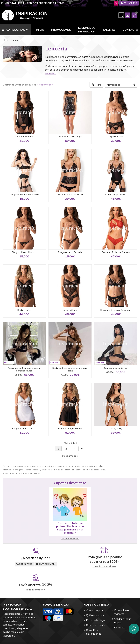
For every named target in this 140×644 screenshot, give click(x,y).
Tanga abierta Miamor (24, 252)
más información (70, 539)
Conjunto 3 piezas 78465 (70, 194)
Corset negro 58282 (116, 194)
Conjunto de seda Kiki (116, 368)
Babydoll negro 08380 (70, 428)
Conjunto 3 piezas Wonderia (116, 310)
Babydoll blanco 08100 (24, 428)
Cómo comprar (95, 610)
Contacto (120, 627)
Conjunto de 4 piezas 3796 (24, 194)
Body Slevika (24, 310)
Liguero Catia (116, 137)
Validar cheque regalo (123, 621)
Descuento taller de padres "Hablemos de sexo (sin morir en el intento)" (70, 528)
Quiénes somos (95, 615)
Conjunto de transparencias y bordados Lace (24, 369)
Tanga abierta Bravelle (70, 252)
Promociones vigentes (122, 612)
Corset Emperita (24, 137)
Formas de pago (95, 620)
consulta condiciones (104, 566)
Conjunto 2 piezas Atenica (116, 252)
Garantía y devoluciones (94, 632)
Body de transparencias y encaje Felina (70, 369)
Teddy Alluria (70, 310)
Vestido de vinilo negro (70, 137)
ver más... (50, 73)
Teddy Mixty (116, 428)
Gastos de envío (96, 625)
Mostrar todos (45, 85)
